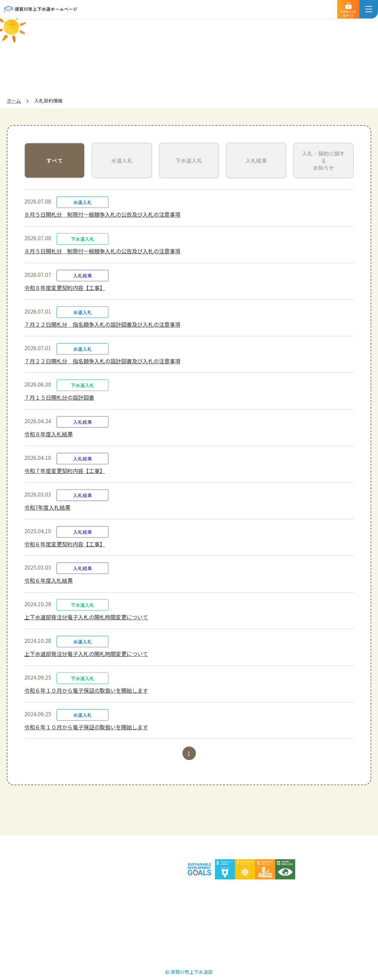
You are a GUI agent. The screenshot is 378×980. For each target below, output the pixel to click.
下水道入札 (189, 160)
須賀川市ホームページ (291, 892)
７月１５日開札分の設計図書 (59, 397)
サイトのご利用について (170, 892)
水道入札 (122, 160)
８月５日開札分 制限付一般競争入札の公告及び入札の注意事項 (102, 214)
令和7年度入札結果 (47, 507)
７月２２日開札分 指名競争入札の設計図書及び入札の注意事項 (102, 324)
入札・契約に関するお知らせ (323, 160)
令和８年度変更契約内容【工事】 (65, 288)
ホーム (14, 101)
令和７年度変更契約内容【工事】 (65, 471)
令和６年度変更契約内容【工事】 (65, 544)
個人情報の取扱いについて (92, 892)
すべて (55, 160)
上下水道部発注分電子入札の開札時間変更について (86, 617)
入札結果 (256, 160)
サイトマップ (232, 892)
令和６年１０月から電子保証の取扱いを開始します (86, 690)
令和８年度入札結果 (48, 434)
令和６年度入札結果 (48, 580)
